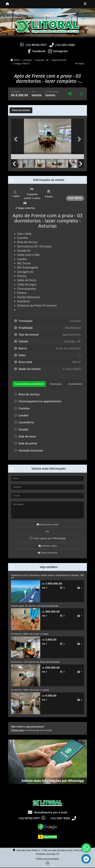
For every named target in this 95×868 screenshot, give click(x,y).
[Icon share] (36, 51)
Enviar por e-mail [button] (48, 524)
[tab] (21, 110)
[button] (16, 139)
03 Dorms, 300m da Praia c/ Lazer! (30, 690)
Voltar (80, 63)
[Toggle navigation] (85, 4)
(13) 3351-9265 (65, 45)
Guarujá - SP (42, 60)
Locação (27, 60)
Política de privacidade (47, 859)
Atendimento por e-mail (48, 812)
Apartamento (59, 60)
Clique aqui (17, 730)
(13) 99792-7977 (36, 45)
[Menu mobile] (7, 4)
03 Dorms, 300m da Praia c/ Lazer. (30, 634)
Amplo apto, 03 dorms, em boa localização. (35, 606)
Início (15, 60)
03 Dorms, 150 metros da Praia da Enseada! (35, 662)
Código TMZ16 (22, 63)
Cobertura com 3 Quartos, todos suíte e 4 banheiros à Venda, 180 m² (47, 576)
